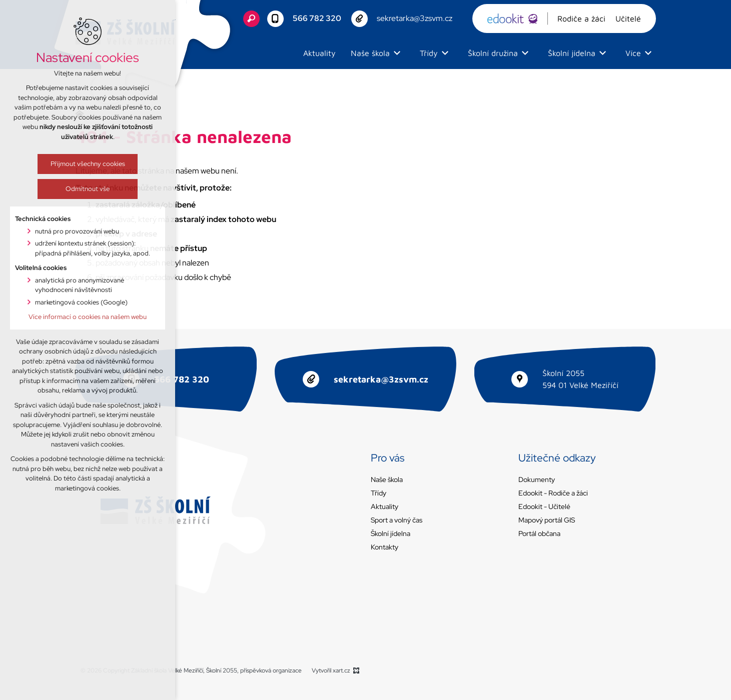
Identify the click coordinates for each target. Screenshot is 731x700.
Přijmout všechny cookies (77, 164)
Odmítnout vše (78, 189)
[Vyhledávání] (251, 19)
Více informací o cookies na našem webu (78, 317)
